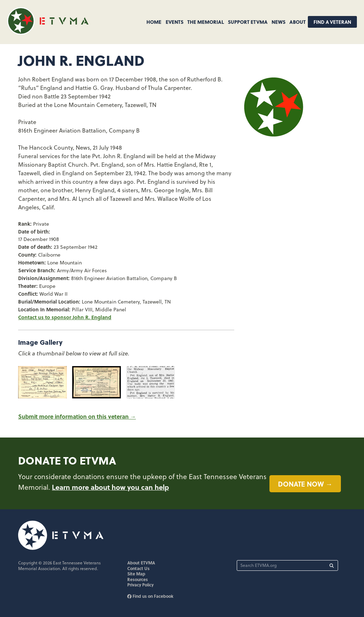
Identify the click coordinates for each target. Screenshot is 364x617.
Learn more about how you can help (110, 487)
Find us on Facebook (150, 596)
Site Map (136, 574)
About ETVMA (141, 563)
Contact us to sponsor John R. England (65, 317)
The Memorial (206, 22)
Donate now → (305, 484)
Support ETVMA (248, 22)
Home (154, 22)
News (279, 22)
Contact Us (138, 568)
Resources (138, 579)
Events (175, 22)
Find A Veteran (332, 22)
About (298, 22)
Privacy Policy (140, 585)
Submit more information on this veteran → (77, 416)
